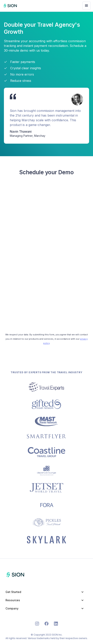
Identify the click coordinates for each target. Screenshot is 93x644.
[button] (87, 6)
